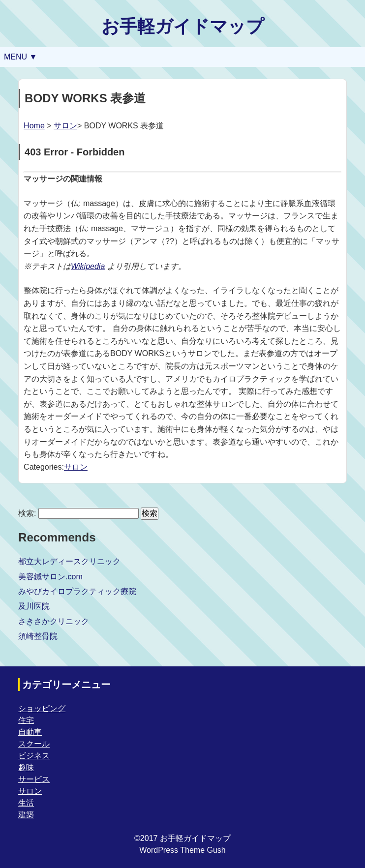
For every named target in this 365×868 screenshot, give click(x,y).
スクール (34, 744)
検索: (27, 513)
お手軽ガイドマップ (183, 26)
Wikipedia (88, 266)
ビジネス (34, 756)
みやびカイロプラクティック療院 (77, 591)
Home (34, 126)
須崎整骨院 (38, 636)
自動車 (30, 732)
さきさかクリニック (54, 621)
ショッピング (42, 708)
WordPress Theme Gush (182, 850)
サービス (34, 779)
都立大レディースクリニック (69, 561)
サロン (65, 126)
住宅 (26, 720)
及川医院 (34, 606)
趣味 (26, 767)
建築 (26, 815)
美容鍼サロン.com (50, 577)
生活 (26, 803)
